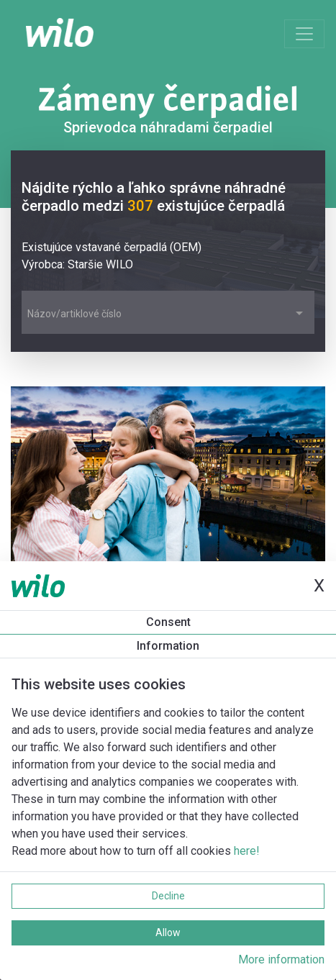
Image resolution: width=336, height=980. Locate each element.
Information (168, 646)
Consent (168, 622)
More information (281, 959)
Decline (168, 896)
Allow (168, 933)
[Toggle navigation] (304, 34)
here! (247, 851)
